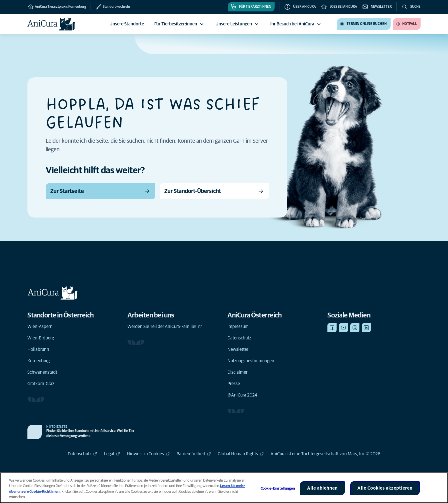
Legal (112, 454)
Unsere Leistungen (238, 24)
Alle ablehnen (322, 488)
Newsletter (238, 349)
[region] (224, 488)
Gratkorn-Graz (41, 384)
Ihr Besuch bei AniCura (296, 24)
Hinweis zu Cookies (148, 454)
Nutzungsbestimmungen (251, 361)
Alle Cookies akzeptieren (385, 488)
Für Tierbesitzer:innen (180, 24)
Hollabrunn (38, 349)
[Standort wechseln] (110, 7)
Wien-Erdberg (41, 338)
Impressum (238, 327)
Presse (234, 384)
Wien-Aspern (40, 327)
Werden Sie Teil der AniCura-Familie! (165, 327)
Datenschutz (239, 338)
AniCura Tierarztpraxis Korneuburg (57, 7)
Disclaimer (237, 372)
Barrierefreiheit (194, 454)
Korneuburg (39, 361)
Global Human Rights (241, 454)
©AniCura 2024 (242, 395)
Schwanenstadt (42, 372)
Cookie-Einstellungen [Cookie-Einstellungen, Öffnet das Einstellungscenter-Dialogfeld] (278, 489)
